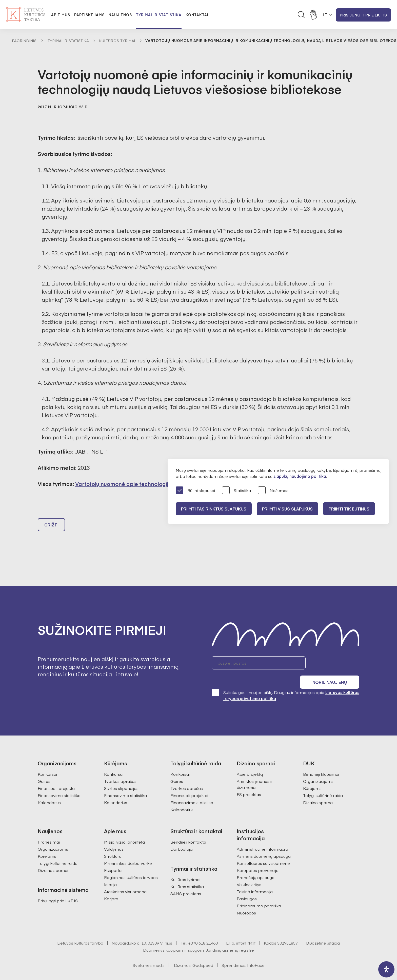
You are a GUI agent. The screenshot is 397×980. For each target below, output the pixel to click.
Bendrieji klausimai (321, 763)
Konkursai (47, 763)
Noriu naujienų (335, 665)
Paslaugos (247, 887)
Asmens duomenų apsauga (264, 845)
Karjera (111, 887)
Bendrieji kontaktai (188, 830)
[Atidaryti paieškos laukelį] (301, 15)
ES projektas (249, 783)
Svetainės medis (149, 954)
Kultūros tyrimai (117, 40)
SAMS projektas (186, 882)
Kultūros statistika (187, 875)
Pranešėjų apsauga (256, 866)
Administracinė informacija (262, 838)
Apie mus (61, 15)
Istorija (110, 873)
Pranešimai (49, 830)
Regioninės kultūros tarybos (131, 866)
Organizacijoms (318, 770)
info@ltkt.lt (246, 931)
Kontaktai (197, 15)
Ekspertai (113, 859)
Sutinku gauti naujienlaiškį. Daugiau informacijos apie (285, 684)
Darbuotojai (182, 838)
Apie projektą (250, 763)
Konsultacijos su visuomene (263, 852)
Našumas (273, 491)
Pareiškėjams (89, 15)
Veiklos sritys (249, 873)
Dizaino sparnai (318, 791)
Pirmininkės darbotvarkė (128, 852)
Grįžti (51, 527)
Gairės (44, 770)
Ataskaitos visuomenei (126, 880)
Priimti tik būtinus (354, 509)
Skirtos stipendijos (121, 777)
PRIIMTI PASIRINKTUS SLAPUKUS (214, 509)
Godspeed (203, 954)
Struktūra (113, 845)
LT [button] (325, 15)
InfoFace (256, 954)
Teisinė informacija (255, 880)
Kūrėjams (312, 777)
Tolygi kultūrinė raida (323, 784)
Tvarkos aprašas (120, 770)
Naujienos (120, 15)
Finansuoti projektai (57, 777)
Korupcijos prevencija (258, 859)
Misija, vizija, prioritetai (125, 830)
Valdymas (114, 838)
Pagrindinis (24, 40)
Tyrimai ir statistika (159, 15)
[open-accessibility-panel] (386, 969)
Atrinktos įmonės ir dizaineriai (255, 773)
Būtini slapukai (195, 491)
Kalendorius (49, 791)
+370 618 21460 (203, 931)
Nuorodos (246, 901)
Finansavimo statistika (59, 784)
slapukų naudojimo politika (300, 476)
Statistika (236, 491)
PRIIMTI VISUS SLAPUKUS (290, 509)
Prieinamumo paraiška (259, 894)
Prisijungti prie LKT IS (363, 15)
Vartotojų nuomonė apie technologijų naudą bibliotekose (149, 484)
